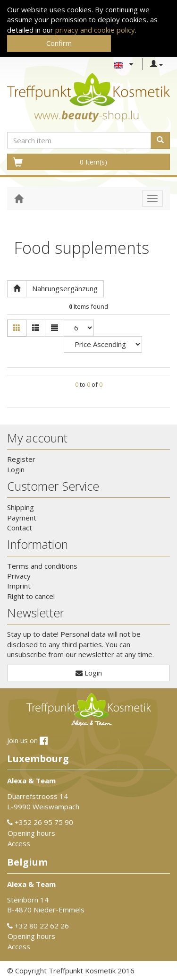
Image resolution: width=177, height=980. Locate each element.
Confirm (59, 43)
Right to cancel (31, 596)
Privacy (19, 576)
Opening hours (31, 833)
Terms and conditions (42, 566)
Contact (20, 528)
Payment (22, 518)
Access (19, 843)
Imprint (19, 586)
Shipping (21, 507)
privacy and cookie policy (95, 30)
